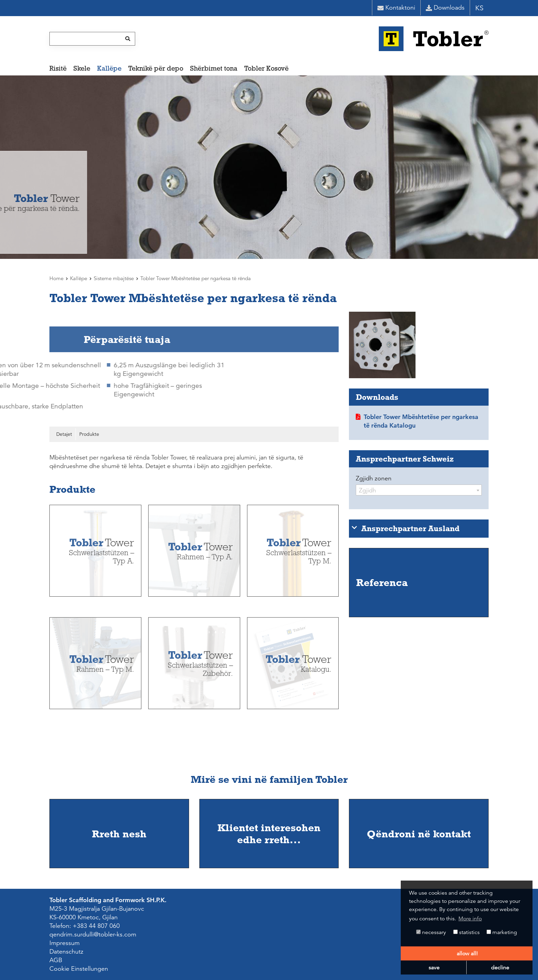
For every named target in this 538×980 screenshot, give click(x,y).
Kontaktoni (396, 8)
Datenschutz (66, 952)
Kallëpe (109, 68)
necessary (431, 932)
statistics (466, 932)
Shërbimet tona (214, 68)
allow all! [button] (467, 954)
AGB (56, 960)
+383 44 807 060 (96, 926)
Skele (82, 68)
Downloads (445, 8)
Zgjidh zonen (374, 478)
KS (479, 8)
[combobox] (419, 490)
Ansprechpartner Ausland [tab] (406, 528)
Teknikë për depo (156, 68)
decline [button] (500, 968)
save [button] (434, 968)
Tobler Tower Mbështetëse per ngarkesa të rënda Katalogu (421, 421)
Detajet (64, 434)
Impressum (65, 943)
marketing (502, 932)
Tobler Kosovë (266, 68)
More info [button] (470, 919)
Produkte (89, 434)
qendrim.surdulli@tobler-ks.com (93, 934)
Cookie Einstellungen (79, 969)
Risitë (58, 68)
